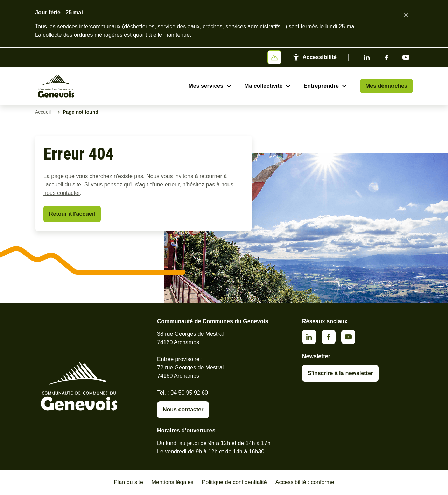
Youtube (406, 57)
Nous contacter (183, 409)
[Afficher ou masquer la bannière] (274, 57)
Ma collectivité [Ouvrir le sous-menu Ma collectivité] (263, 86)
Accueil (43, 112)
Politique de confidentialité (234, 482)
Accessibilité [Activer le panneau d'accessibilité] (320, 57)
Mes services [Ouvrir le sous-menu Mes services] (206, 86)
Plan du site (128, 482)
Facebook (386, 57)
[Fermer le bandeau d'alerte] (406, 15)
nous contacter (62, 193)
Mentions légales (173, 482)
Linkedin (367, 57)
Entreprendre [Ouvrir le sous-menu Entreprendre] (321, 86)
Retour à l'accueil (72, 214)
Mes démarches (386, 86)
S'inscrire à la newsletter (340, 373)
